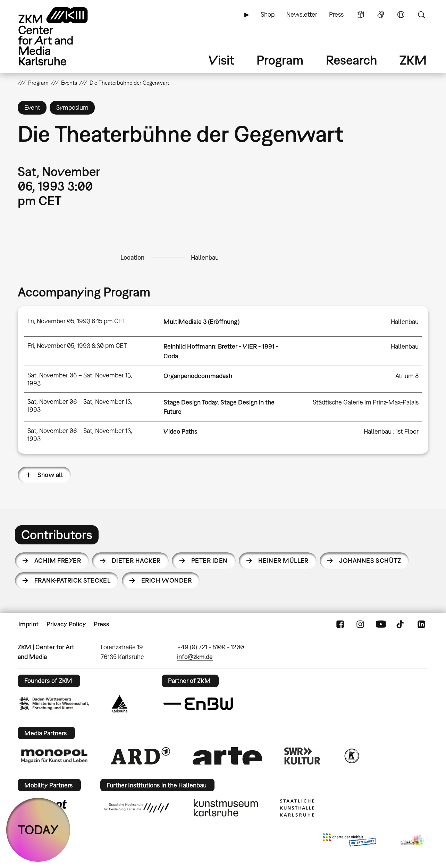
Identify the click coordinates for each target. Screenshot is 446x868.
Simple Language (360, 15)
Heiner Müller (283, 561)
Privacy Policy (66, 624)
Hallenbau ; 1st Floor (391, 431)
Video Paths (180, 431)
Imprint (28, 624)
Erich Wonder (167, 580)
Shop (268, 14)
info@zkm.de (195, 657)
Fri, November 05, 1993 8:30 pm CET (77, 346)
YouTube (381, 624)
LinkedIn (421, 624)
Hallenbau (205, 257)
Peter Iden (209, 561)
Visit (221, 60)
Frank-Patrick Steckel (73, 580)
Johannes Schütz (370, 561)
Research (352, 60)
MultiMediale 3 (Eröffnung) (201, 322)
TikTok (401, 624)
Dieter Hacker (136, 561)
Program (280, 60)
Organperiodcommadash (198, 376)
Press (336, 14)
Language (401, 15)
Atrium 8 (407, 376)
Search (421, 15)
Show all (50, 475)
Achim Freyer (58, 561)
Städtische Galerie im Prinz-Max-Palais (366, 402)
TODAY (38, 830)
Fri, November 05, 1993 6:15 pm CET (77, 321)
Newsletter (302, 14)
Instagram (360, 624)
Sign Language (381, 15)
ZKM (413, 60)
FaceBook (340, 624)
